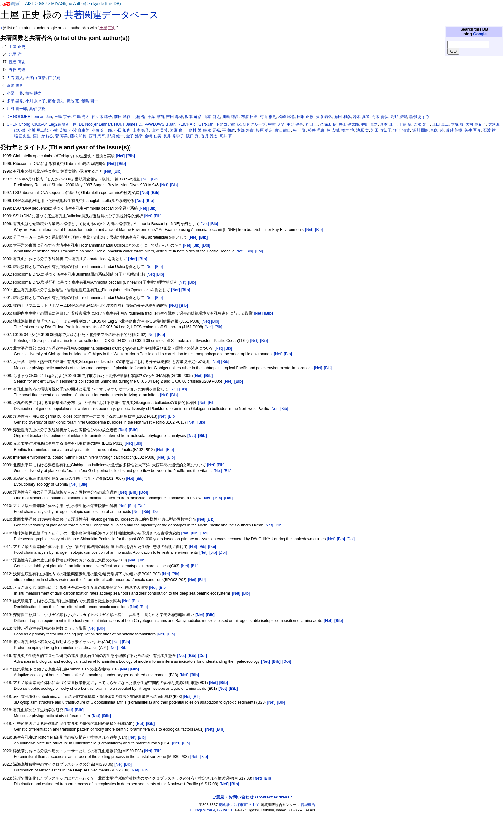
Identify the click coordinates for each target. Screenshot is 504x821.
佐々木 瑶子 (102, 117)
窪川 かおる (43, 136)
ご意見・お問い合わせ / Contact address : (252, 797)
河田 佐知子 (381, 130)
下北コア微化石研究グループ (241, 124)
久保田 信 (328, 124)
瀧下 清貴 (402, 130)
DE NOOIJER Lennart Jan (29, 117)
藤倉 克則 (56, 101)
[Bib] (118, 171)
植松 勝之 (34, 93)
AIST (30, 4)
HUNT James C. (128, 124)
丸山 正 (312, 124)
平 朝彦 (228, 130)
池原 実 (362, 130)
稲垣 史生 (22, 136)
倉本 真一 (388, 124)
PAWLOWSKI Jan (160, 124)
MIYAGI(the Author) (69, 4)
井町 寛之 (369, 124)
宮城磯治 (308, 805)
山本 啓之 (212, 117)
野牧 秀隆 (17, 70)
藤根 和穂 (78, 136)
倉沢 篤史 (15, 86)
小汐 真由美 (79, 130)
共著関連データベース (112, 15)
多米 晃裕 (15, 101)
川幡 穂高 (231, 117)
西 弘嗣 (54, 78)
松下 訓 (299, 130)
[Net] (108, 171)
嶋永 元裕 (212, 130)
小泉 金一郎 (102, 130)
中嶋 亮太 (81, 117)
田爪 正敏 (305, 117)
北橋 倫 (139, 117)
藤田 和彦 (342, 117)
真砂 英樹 (37, 109)
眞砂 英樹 (454, 130)
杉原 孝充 (264, 130)
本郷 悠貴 (245, 130)
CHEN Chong (18, 124)
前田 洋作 (122, 117)
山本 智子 (141, 130)
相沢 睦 (437, 130)
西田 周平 (97, 136)
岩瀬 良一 (178, 130)
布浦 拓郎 (249, 117)
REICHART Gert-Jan (195, 124)
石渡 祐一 (491, 130)
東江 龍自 (283, 130)
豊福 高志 (17, 62)
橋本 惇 (348, 130)
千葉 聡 (405, 124)
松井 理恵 (316, 130)
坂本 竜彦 (193, 117)
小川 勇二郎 (38, 130)
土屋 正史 (17, 47)
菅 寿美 (62, 136)
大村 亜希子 (476, 124)
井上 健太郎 (349, 124)
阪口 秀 (192, 136)
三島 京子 (63, 117)
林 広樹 (333, 130)
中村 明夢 (276, 124)
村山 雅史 (268, 117)
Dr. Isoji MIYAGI (203, 810)
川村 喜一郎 (17, 109)
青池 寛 (73, 101)
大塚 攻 (457, 124)
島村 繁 (195, 130)
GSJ (43, 4)
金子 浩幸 (134, 136)
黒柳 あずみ (419, 117)
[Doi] (206, 245)
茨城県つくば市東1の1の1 (239, 805)
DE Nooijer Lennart (95, 124)
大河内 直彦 (36, 78)
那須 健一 (116, 136)
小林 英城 (58, 130)
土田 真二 (441, 124)
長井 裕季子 (173, 136)
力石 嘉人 (15, 78)
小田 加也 (122, 130)
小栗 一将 (15, 93)
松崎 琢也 (287, 117)
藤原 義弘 (324, 117)
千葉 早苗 (156, 117)
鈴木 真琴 (361, 117)
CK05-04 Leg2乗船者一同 (55, 124)
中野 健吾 (295, 124)
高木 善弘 (380, 117)
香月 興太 (209, 136)
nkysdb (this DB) (106, 4)
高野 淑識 (399, 117)
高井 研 (226, 136)
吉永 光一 (422, 124)
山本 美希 (160, 130)
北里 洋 (15, 54)
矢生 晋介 (473, 130)
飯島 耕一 (90, 101)
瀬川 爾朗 (421, 130)
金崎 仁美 (153, 136)
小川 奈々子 (36, 101)
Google (480, 34)
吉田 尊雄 (174, 117)
